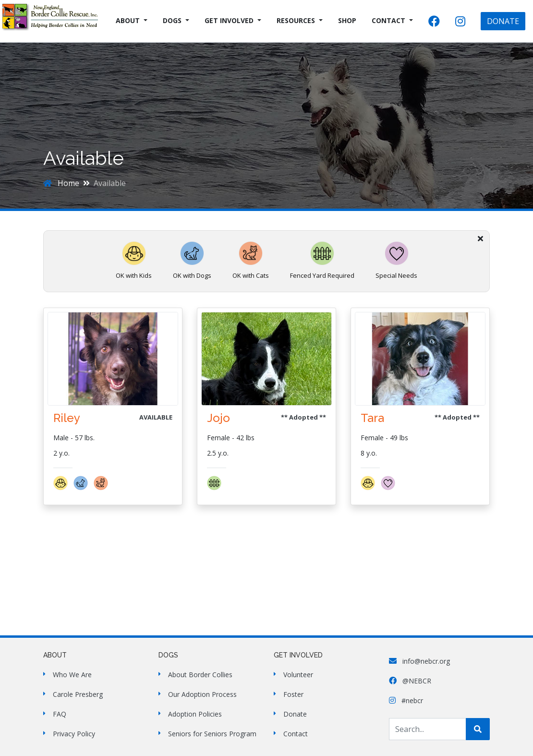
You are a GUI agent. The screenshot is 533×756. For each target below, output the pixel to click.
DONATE (503, 21)
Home (61, 183)
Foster (293, 694)
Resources (296, 20)
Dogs (172, 20)
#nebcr (406, 700)
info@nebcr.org (419, 661)
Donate (295, 714)
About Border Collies (200, 675)
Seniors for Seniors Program (212, 734)
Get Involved (229, 20)
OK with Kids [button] (134, 260)
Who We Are (72, 675)
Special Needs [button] (396, 260)
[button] (63, 487)
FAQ (60, 714)
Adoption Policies (195, 714)
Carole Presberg (78, 694)
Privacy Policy (74, 734)
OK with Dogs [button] (192, 260)
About (128, 20)
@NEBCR (410, 681)
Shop (347, 20)
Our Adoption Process (202, 694)
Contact (388, 20)
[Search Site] (428, 729)
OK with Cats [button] (251, 260)
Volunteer (298, 675)
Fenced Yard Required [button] (322, 260)
